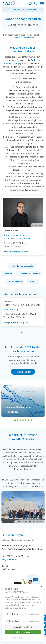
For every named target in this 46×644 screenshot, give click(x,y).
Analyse (15, 621)
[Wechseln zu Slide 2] (24, 333)
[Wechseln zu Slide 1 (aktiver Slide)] (22, 333)
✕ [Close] (41, 586)
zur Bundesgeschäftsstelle (25, 10)
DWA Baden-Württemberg (14, 35)
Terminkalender (23, 372)
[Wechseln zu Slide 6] (28, 420)
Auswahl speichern (23, 627)
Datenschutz (18, 638)
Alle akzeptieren (23, 632)
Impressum (29, 638)
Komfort (16, 614)
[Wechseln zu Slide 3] (20, 420)
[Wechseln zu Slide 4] (23, 420)
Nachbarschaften (34, 35)
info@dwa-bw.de (9, 560)
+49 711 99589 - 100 (17, 556)
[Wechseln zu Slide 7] (31, 420)
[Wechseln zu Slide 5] (26, 420)
